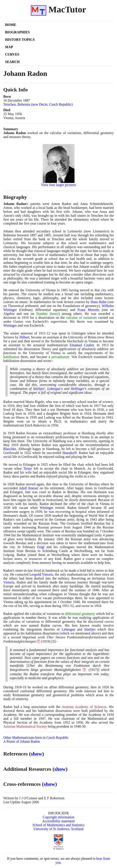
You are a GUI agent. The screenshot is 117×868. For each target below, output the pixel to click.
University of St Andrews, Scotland (58, 829)
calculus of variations (82, 318)
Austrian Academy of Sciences (84, 707)
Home (11, 25)
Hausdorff (70, 453)
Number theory (47, 314)
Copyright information (58, 817)
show (37, 754)
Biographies (17, 32)
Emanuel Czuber (82, 345)
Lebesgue (54, 389)
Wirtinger (10, 325)
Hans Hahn (99, 302)
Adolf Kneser (29, 488)
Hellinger (77, 389)
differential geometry (80, 614)
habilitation (11, 357)
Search (12, 62)
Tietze (27, 468)
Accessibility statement (59, 821)
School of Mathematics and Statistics (58, 825)
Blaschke (10, 449)
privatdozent (60, 357)
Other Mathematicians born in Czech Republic (36, 738)
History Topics (20, 40)
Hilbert (24, 337)
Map (9, 47)
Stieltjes (39, 389)
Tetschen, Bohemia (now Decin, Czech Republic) (38, 104)
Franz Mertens (89, 310)
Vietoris (9, 582)
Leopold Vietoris (41, 574)
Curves (12, 54)
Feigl (41, 547)
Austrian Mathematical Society (25, 726)
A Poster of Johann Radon (22, 741)
